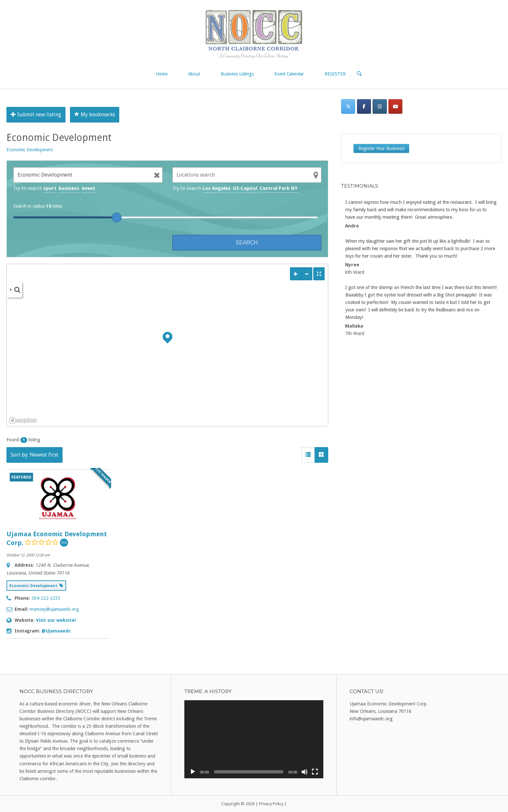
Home (162, 74)
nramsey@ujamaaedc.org (54, 609)
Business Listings (237, 74)
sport (50, 188)
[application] (254, 739)
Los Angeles (217, 188)
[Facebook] (364, 106)
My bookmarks (95, 115)
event (88, 188)
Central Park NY (279, 188)
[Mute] (305, 772)
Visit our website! (56, 620)
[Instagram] (380, 106)
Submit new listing (36, 115)
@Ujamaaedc (56, 631)
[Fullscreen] (315, 772)
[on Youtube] (395, 106)
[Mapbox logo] (23, 420)
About (194, 74)
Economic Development (30, 150)
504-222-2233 (46, 598)
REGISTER (335, 74)
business (69, 188)
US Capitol (245, 188)
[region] (167, 345)
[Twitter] (348, 106)
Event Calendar (289, 74)
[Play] (193, 772)
